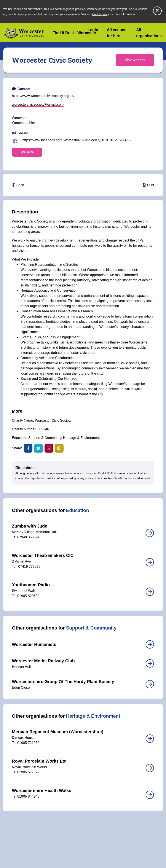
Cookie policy (101, 14)
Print (148, 185)
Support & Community (45, 438)
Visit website (135, 60)
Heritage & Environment (81, 438)
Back (18, 185)
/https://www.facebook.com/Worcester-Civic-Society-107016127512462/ (76, 140)
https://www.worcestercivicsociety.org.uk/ (43, 96)
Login (93, 30)
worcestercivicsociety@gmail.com (38, 104)
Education (20, 438)
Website (27, 152)
